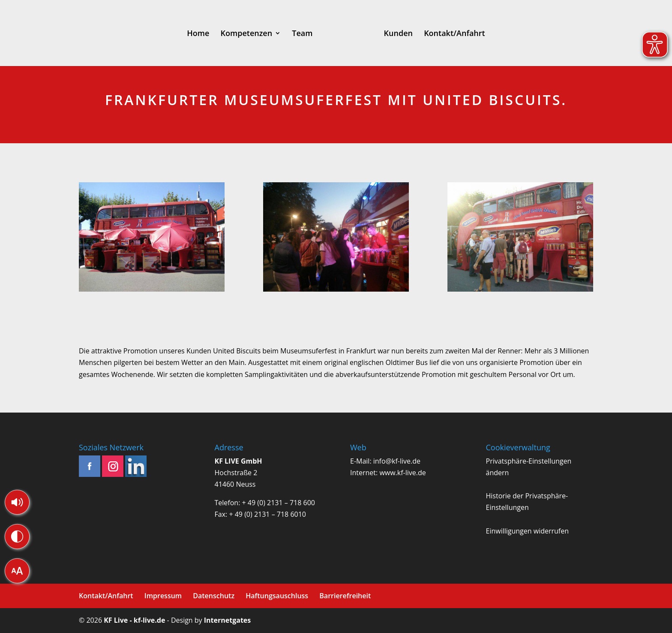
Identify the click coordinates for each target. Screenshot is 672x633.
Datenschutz (214, 596)
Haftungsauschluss (277, 596)
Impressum (163, 596)
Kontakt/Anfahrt (470, 34)
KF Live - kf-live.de (134, 620)
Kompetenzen (231, 34)
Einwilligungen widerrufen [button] (528, 531)
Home (183, 34)
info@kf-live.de (397, 461)
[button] (17, 502)
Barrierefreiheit (345, 596)
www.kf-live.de (402, 473)
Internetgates (227, 620)
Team (287, 34)
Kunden (413, 34)
